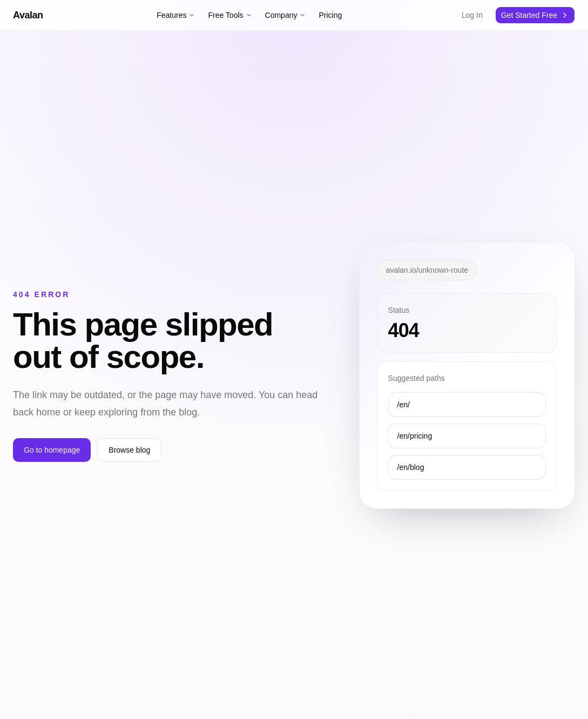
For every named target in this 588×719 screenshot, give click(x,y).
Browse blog (129, 450)
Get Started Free (529, 15)
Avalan (28, 15)
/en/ (404, 405)
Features (176, 15)
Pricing (330, 15)
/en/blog (411, 467)
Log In (472, 15)
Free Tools (230, 15)
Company (286, 15)
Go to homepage (52, 450)
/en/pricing (415, 436)
